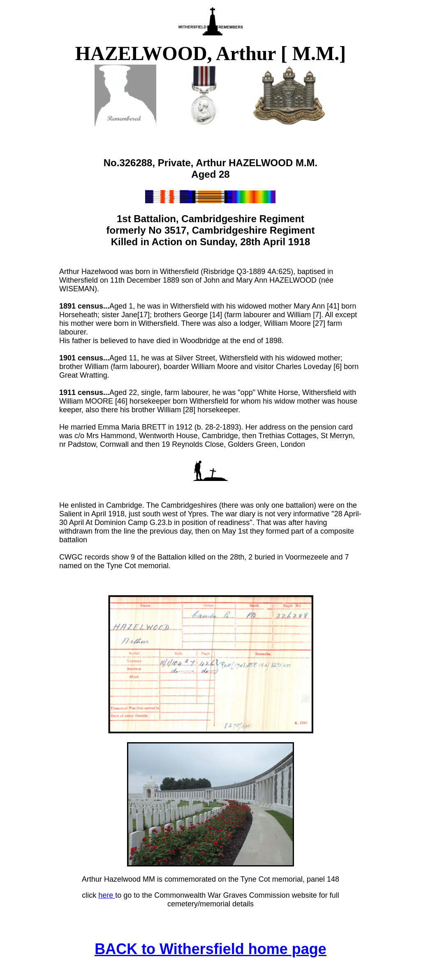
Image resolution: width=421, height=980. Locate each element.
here (107, 895)
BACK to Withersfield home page (210, 949)
